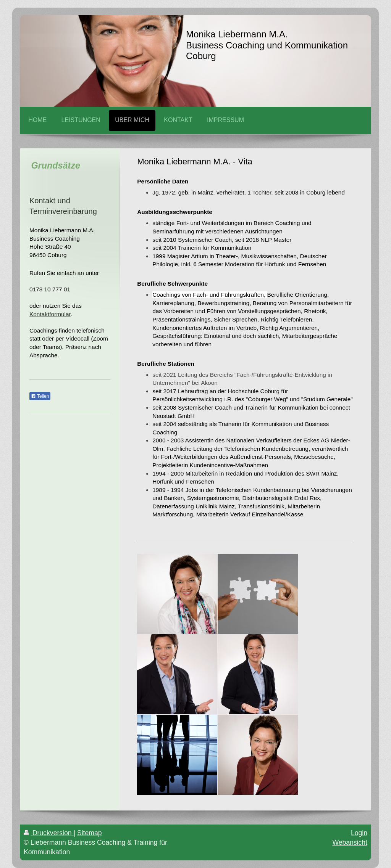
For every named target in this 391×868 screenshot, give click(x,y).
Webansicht (350, 842)
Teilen (40, 396)
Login (359, 833)
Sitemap (90, 833)
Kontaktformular (50, 314)
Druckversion (48, 833)
